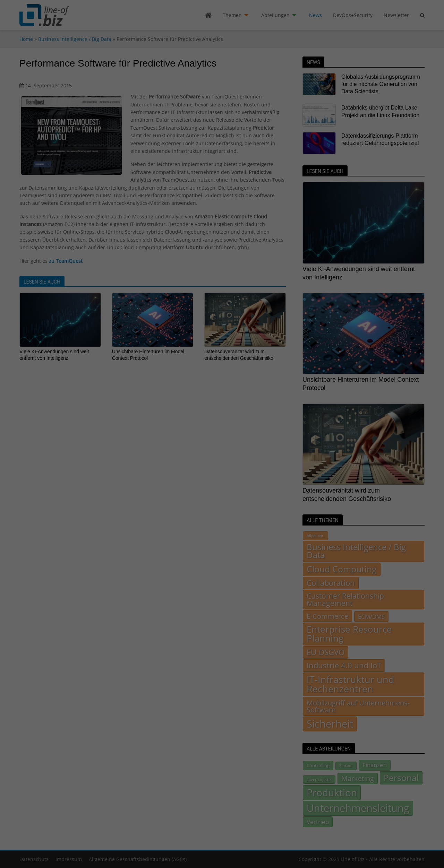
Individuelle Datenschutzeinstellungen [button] (222, 493)
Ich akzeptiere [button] (222, 473)
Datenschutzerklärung (267, 444)
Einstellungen (234, 450)
